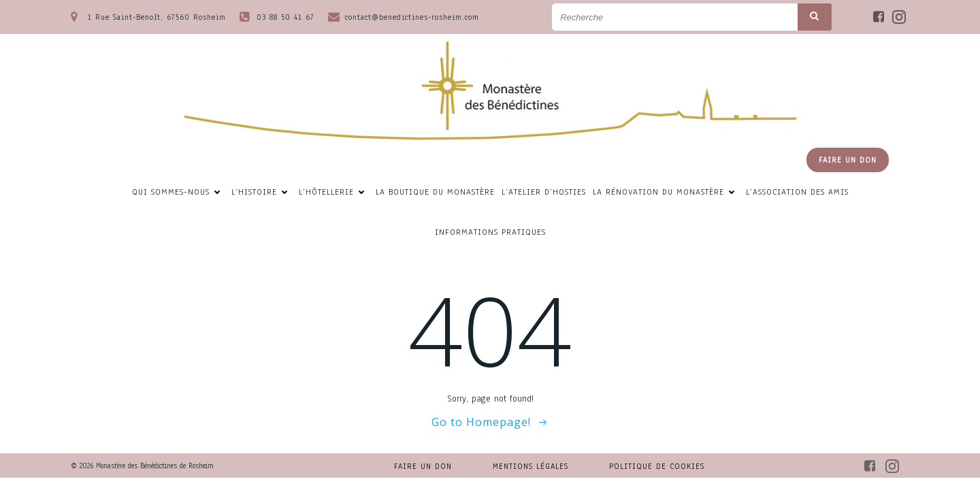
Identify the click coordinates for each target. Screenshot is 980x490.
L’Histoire (262, 192)
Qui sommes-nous (178, 192)
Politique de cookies (657, 466)
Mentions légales (530, 466)
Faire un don (423, 466)
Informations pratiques (490, 232)
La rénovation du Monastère (666, 192)
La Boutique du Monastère (435, 192)
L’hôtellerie (334, 192)
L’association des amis (797, 192)
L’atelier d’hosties (544, 192)
